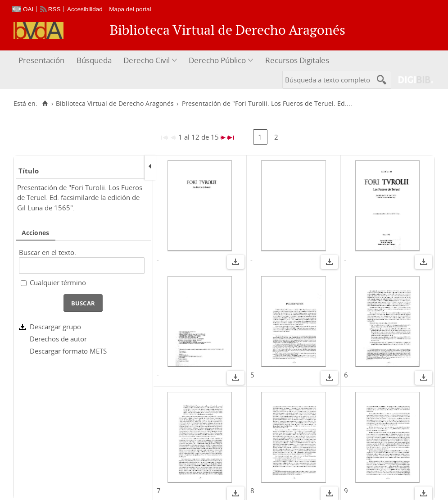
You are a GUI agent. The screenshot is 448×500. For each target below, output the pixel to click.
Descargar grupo (55, 327)
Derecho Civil (147, 60)
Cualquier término (58, 282)
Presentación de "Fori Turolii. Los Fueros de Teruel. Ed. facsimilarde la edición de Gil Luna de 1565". (80, 198)
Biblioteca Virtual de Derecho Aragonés (115, 104)
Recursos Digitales (297, 60)
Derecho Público (217, 60)
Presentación (41, 60)
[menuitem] (43, 61)
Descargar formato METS (68, 351)
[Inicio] (45, 104)
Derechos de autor (58, 339)
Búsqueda (94, 60)
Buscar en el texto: (48, 252)
